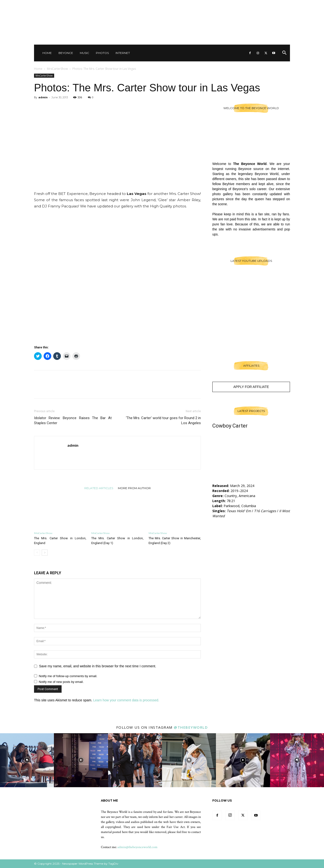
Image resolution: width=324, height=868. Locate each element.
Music (84, 53)
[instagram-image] (27, 760)
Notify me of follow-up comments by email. (68, 676)
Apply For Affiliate (251, 387)
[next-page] (45, 553)
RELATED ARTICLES (99, 488)
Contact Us (229, 5)
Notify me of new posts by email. (61, 682)
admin (43, 97)
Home (47, 53)
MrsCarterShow (57, 69)
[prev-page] (37, 553)
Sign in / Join (207, 5)
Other (247, 5)
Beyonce (66, 53)
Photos (102, 53)
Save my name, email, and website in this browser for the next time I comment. (98, 666)
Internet (123, 53)
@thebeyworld (191, 727)
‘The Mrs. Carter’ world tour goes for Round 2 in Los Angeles (163, 420)
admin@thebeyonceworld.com (137, 847)
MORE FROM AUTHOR (134, 488)
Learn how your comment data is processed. (126, 700)
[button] (284, 53)
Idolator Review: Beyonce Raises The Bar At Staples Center (73, 420)
